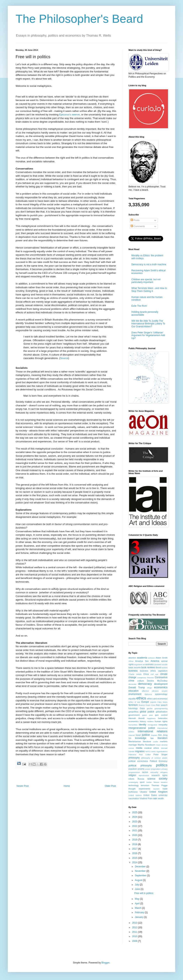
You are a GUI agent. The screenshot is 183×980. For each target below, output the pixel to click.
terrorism (145, 785)
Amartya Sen (142, 661)
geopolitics (133, 712)
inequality (163, 725)
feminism (133, 705)
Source (64, 358)
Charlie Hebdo (135, 674)
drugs (150, 688)
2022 (135, 826)
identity (143, 725)
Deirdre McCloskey (157, 681)
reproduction (144, 775)
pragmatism (156, 769)
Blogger (105, 963)
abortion (132, 658)
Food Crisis (150, 705)
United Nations (135, 795)
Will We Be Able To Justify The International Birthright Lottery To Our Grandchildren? (148, 324)
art (144, 664)
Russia (141, 779)
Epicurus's (70, 115)
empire (165, 691)
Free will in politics (144, 893)
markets (164, 741)
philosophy (134, 758)
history (143, 721)
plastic (165, 758)
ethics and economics (157, 699)
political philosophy (140, 766)
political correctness (138, 761)
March (139, 908)
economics (161, 687)
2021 (135, 831)
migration (140, 751)
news (153, 751)
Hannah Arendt (136, 718)
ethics (141, 698)
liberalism (162, 738)
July (137, 885)
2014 (135, 862)
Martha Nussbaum (146, 745)
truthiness (133, 792)
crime (131, 681)
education (134, 691)
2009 (135, 941)
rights (165, 775)
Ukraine (143, 792)
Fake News (162, 702)
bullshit (165, 668)
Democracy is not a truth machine (149, 264)
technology (134, 785)
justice (146, 735)
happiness (151, 718)
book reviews (148, 667)
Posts (135, 220)
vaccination (134, 798)
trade (165, 789)
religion (132, 775)
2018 (135, 844)
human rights (161, 721)
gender (150, 708)
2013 (135, 923)
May (137, 899)
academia (142, 658)
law (152, 738)
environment (135, 694)
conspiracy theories (146, 677)
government (134, 715)
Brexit (158, 667)
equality (132, 699)
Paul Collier (145, 755)
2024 (135, 817)
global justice (147, 712)
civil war (154, 674)
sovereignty (133, 782)
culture (141, 681)
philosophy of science (151, 758)
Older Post (110, 786)
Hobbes (150, 721)
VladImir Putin (146, 798)
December (141, 867)
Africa (131, 661)
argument (138, 664)
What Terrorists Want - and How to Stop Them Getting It (149, 290)
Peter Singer (160, 754)
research (156, 775)
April (138, 904)
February (140, 912)
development (161, 684)
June (138, 889)
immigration (152, 725)
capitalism (163, 671)
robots (131, 779)
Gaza (142, 708)
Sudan (149, 782)
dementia (132, 684)
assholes (150, 664)
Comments (138, 226)
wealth (161, 798)
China (146, 674)
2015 (135, 858)
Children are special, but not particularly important (146, 281)
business (133, 671)
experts (153, 702)
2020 (135, 835)
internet (132, 735)
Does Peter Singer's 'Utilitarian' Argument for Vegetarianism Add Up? (148, 335)
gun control (161, 715)
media (139, 748)
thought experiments (139, 789)
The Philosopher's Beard (79, 19)
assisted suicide (161, 664)
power (148, 769)
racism (145, 772)
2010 (135, 936)
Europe (145, 702)
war (155, 798)
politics (162, 765)
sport (142, 782)
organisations (162, 751)
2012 (135, 927)
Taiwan (156, 782)
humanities (133, 725)
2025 (135, 812)
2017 (135, 849)
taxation (164, 782)
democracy (145, 684)
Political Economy (159, 761)
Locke (156, 742)
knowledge (141, 738)
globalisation (162, 712)
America (155, 661)
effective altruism (150, 691)
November (141, 871)
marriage (133, 745)
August (139, 880)
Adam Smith (162, 658)
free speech (162, 705)
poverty (141, 769)
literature (147, 741)
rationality (154, 772)
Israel (138, 735)
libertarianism (135, 741)
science (151, 779)
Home (67, 786)
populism (133, 769)
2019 (135, 840)
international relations (153, 731)
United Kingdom (158, 792)
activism (152, 658)
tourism (156, 789)
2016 (135, 853)
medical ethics (152, 748)
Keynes (154, 735)
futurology (133, 708)
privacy (165, 769)
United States (150, 795)
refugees (164, 772)
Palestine (132, 755)
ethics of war (134, 702)
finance (142, 705)
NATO (148, 751)
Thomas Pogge (159, 785)
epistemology (161, 694)
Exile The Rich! (139, 306)
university (163, 795)
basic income (135, 667)
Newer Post (23, 786)
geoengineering (161, 708)
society (163, 779)
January (139, 917)
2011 (135, 932)
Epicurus (148, 694)
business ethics (148, 671)
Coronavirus (161, 677)
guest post (147, 715)
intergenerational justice (142, 728)
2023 (135, 822)
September (141, 876)
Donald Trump (137, 688)
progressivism (134, 772)
